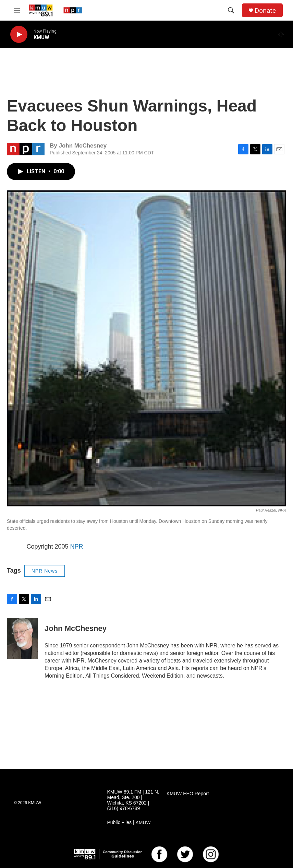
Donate (265, 10)
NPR (77, 547)
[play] (19, 34)
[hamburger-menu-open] (17, 10)
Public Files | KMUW (129, 823)
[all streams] (283, 34)
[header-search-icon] (231, 10)
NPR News (45, 571)
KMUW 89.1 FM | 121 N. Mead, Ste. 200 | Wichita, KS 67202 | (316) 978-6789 (133, 800)
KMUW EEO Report (188, 794)
